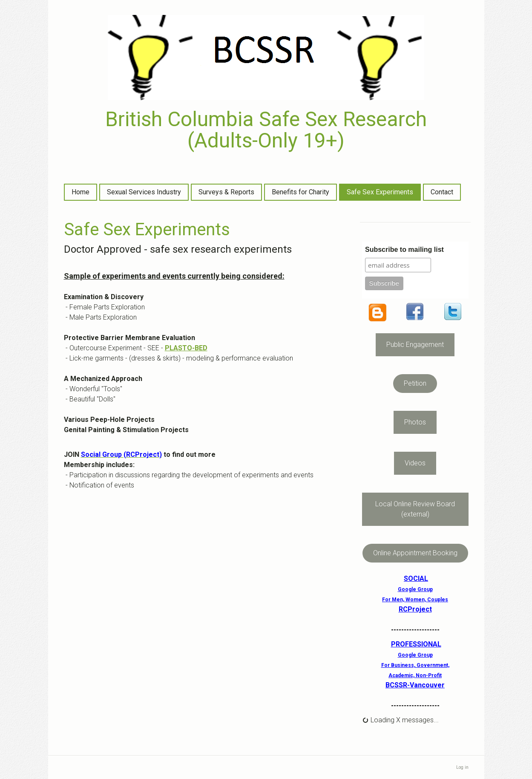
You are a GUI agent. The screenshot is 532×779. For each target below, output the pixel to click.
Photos (415, 422)
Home (81, 192)
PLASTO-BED (186, 348)
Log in (462, 767)
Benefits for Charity (301, 192)
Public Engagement (415, 345)
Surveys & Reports (226, 192)
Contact (442, 192)
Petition (415, 383)
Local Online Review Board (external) (415, 509)
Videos (415, 463)
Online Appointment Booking (415, 553)
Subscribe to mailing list (404, 250)
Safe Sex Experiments (380, 192)
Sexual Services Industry (144, 192)
